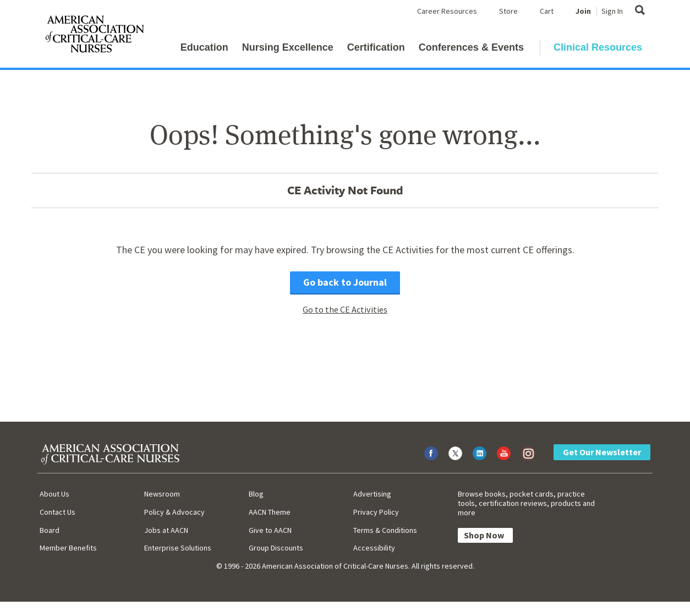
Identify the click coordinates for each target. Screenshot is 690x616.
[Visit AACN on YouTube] (504, 453)
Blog (256, 494)
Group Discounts (276, 548)
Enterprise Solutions (178, 548)
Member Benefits (68, 548)
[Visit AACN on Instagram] (528, 453)
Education (204, 47)
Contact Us (57, 512)
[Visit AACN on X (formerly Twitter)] (455, 453)
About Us (54, 494)
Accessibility (374, 548)
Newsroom (162, 494)
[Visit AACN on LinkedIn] (480, 453)
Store (508, 11)
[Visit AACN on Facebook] (431, 453)
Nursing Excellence (288, 47)
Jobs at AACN (166, 530)
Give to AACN (270, 530)
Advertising (372, 494)
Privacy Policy (376, 512)
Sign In (612, 11)
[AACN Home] (94, 36)
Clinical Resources (598, 47)
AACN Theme (270, 512)
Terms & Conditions (385, 530)
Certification (376, 47)
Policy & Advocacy (174, 512)
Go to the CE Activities (345, 309)
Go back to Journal (345, 282)
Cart (547, 11)
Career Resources (447, 11)
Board (50, 530)
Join (583, 11)
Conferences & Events (471, 47)
